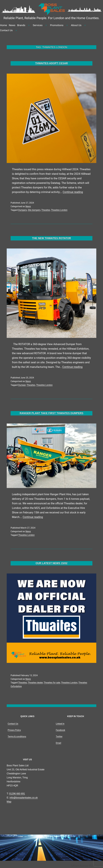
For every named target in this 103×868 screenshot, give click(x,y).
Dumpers (23, 210)
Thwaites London (59, 210)
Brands (21, 25)
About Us (76, 25)
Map (9, 802)
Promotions (57, 25)
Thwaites (46, 210)
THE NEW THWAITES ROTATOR (51, 238)
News (12, 25)
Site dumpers (34, 210)
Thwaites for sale (52, 683)
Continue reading (73, 192)
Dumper (22, 385)
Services (38, 25)
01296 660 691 (17, 794)
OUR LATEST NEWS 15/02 (51, 563)
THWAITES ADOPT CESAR (51, 63)
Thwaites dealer (35, 683)
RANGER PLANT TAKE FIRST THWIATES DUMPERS (52, 413)
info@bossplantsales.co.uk (24, 798)
